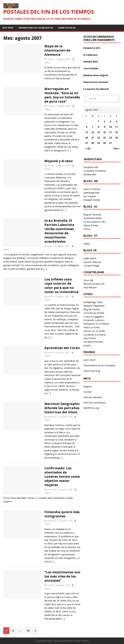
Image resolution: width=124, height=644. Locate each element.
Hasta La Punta (92, 327)
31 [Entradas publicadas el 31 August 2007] (110, 143)
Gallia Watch (90, 258)
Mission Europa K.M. (94, 284)
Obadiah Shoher (92, 200)
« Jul (88, 148)
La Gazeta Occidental (96, 89)
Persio (87, 229)
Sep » (116, 148)
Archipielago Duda (93, 302)
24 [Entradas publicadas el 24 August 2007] (110, 138)
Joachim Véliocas (92, 262)
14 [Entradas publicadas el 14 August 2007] (93, 132)
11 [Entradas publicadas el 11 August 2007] (116, 127)
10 (28, 631)
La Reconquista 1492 (94, 222)
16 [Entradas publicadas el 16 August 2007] (104, 132)
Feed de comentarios (95, 403)
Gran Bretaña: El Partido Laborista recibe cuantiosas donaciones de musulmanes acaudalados (59, 231)
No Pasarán (90, 196)
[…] (69, 150)
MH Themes (83, 641)
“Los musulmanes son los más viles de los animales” (62, 576)
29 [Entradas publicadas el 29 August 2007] (98, 143)
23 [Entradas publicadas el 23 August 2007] (104, 138)
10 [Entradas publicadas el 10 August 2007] (110, 127)
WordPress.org (91, 408)
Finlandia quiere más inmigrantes (62, 514)
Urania (87, 345)
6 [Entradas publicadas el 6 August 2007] (87, 127)
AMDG (47, 62)
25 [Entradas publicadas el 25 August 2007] (116, 138)
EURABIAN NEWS (93, 218)
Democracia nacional (96, 82)
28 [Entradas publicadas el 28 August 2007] (93, 143)
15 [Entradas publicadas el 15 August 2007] (98, 132)
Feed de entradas (93, 397)
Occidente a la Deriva (95, 335)
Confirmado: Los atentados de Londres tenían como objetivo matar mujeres (62, 476)
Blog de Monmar (92, 215)
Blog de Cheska (92, 309)
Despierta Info (92, 48)
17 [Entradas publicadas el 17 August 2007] (110, 132)
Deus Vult (88, 280)
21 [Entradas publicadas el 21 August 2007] (93, 138)
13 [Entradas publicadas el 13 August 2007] (87, 132)
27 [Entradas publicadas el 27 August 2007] (87, 143)
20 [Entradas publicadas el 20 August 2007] (87, 138)
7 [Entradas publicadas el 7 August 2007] (93, 127)
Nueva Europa (91, 225)
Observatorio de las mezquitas (36, 28)
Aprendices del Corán (62, 348)
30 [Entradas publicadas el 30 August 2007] (104, 143)
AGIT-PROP (8, 28)
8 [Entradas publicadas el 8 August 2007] (98, 127)
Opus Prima (90, 338)
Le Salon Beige (91, 266)
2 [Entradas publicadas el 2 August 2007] (104, 121)
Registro (88, 386)
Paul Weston (90, 287)
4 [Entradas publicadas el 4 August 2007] (116, 121)
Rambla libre (91, 62)
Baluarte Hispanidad (94, 306)
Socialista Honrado (93, 342)
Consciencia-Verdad (94, 313)
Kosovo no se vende (94, 331)
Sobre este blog (67, 28)
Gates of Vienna (92, 189)
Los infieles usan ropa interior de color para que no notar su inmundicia (61, 286)
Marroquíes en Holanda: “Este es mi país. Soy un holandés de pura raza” (62, 95)
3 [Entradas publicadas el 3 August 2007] (110, 121)
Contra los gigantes (94, 317)
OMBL (87, 244)
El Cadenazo (90, 55)
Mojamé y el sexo (59, 161)
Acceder (88, 392)
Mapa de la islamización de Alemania (57, 50)
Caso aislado (91, 68)
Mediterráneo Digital (96, 75)
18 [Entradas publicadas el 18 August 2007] (116, 132)
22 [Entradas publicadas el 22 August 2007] (98, 138)
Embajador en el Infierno (96, 324)
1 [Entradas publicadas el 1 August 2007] (98, 121)
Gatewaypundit (91, 193)
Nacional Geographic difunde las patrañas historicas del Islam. (62, 408)
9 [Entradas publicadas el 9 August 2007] (104, 127)
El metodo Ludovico (94, 320)
